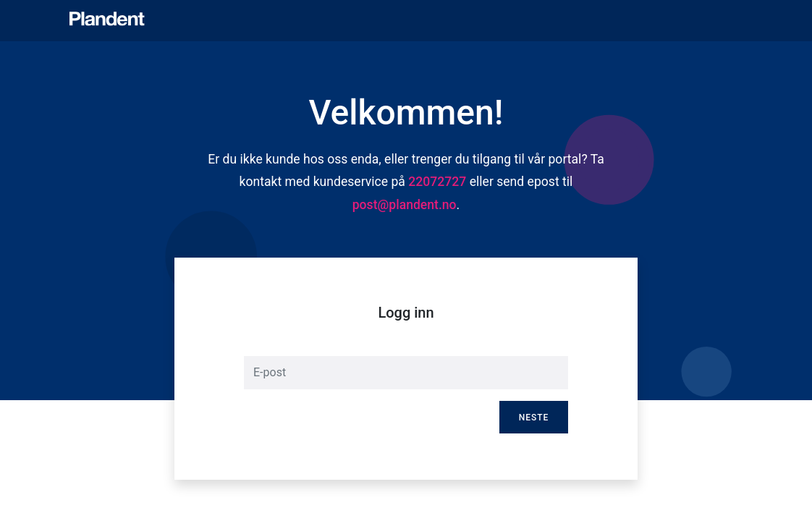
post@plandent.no (405, 205)
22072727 (437, 182)
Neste (534, 418)
